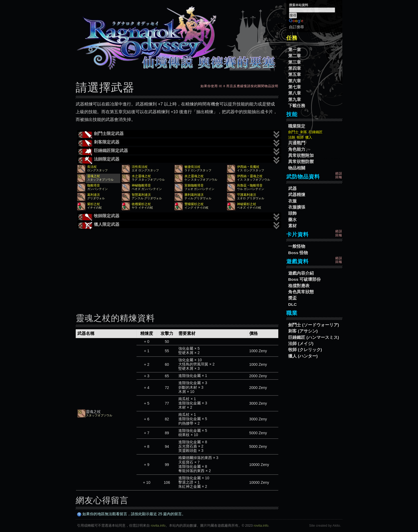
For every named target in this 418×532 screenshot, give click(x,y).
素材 (292, 226)
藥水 (292, 220)
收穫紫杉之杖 (141, 204)
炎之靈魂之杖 (194, 176)
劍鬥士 (293, 132)
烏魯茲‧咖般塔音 (250, 185)
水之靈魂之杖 (141, 176)
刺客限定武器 (179, 143)
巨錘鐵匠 (316, 132)
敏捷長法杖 (192, 167)
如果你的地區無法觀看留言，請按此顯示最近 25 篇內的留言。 (131, 514)
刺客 (304, 132)
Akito (336, 525)
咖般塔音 (94, 185)
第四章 (295, 68)
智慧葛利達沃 (141, 195)
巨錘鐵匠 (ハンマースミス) (314, 337)
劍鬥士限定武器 (179, 134)
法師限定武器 (179, 160)
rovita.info (158, 525)
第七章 (295, 87)
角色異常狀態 (301, 292)
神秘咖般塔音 (141, 185)
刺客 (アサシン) (303, 331)
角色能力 (297, 149)
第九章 (295, 100)
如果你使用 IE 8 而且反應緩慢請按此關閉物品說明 (239, 86)
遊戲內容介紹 (301, 273)
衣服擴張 (297, 207)
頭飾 (292, 213)
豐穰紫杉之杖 (194, 204)
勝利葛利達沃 (194, 195)
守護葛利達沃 (247, 195)
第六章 (295, 81)
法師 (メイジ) (301, 344)
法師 (292, 137)
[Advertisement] (177, 267)
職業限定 (297, 126)
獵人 (309, 137)
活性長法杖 (140, 167)
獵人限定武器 (179, 225)
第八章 (295, 93)
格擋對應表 (299, 286)
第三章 (295, 62)
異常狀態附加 (301, 155)
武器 (292, 188)
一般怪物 (297, 246)
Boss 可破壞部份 (304, 279)
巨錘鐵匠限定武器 (179, 151)
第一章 (295, 50)
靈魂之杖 (94, 176)
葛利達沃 (94, 195)
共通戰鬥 (297, 143)
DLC (292, 304)
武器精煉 (297, 195)
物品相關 (297, 168)
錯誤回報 (339, 175)
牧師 (300, 137)
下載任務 (297, 106)
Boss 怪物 (298, 253)
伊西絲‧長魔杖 (248, 167)
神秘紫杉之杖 (247, 204)
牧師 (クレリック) (305, 350)
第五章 (295, 74)
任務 (292, 38)
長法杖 (92, 167)
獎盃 (292, 298)
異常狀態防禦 (301, 162)
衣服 (292, 201)
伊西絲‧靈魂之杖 (250, 176)
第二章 (295, 56)
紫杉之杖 (94, 204)
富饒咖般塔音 (194, 185)
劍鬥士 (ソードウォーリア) (314, 325)
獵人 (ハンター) (303, 356)
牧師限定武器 (179, 216)
